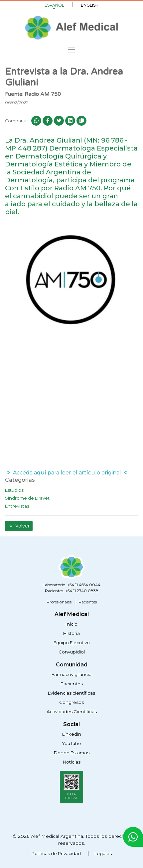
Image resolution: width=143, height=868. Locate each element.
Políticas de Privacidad (56, 853)
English (90, 5)
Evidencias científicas (71, 693)
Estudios (14, 490)
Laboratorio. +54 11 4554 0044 (71, 585)
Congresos (71, 702)
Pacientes (88, 602)
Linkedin (72, 734)
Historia (71, 633)
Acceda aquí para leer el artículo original (67, 473)
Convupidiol (72, 652)
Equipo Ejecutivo (72, 643)
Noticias (72, 762)
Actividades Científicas (72, 712)
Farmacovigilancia (71, 674)
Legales (103, 853)
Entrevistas (17, 506)
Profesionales (59, 602)
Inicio (71, 624)
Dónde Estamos (72, 753)
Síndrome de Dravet (27, 498)
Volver (19, 526)
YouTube (71, 743)
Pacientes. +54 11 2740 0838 (72, 591)
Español (54, 5)
